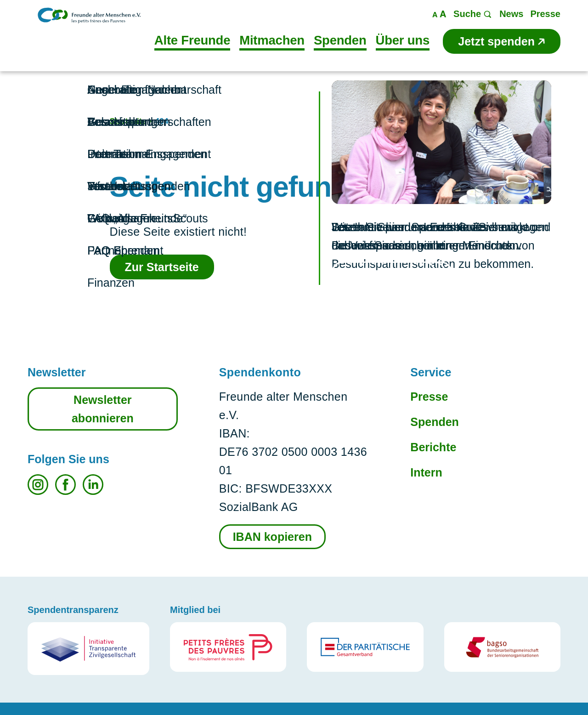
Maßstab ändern (439, 14)
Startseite (128, 121)
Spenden (435, 422)
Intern (426, 472)
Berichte (433, 447)
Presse (429, 397)
